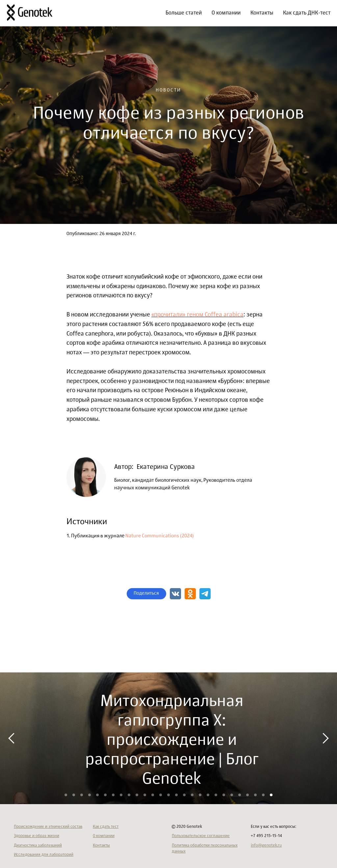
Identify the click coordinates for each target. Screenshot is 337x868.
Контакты (262, 13)
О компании (226, 13)
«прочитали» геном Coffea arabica (197, 315)
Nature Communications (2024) (160, 536)
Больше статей (184, 13)
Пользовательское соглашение (201, 836)
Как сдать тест (106, 827)
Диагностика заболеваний (38, 846)
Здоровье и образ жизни (37, 836)
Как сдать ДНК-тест (307, 13)
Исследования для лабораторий (44, 855)
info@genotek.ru (266, 846)
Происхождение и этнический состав (48, 827)
